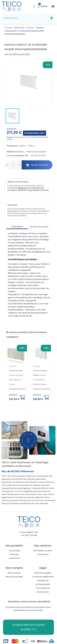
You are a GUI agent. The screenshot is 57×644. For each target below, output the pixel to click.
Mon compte (14, 573)
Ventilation (14, 558)
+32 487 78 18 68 (38, 156)
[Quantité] (13, 165)
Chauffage (14, 551)
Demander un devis (43, 551)
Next (48, 332)
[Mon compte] (34, 6)
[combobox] (23, 18)
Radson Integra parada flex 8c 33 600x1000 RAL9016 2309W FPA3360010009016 (41, 380)
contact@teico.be (29, 532)
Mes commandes (14, 577)
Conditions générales (43, 577)
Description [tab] (17, 226)
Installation (43, 554)
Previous (40, 332)
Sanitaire (14, 554)
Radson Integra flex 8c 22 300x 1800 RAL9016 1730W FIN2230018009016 (17, 380)
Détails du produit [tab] (39, 227)
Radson (13, 366)
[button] (53, 6)
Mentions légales (43, 573)
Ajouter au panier (37, 165)
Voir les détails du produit (17, 54)
